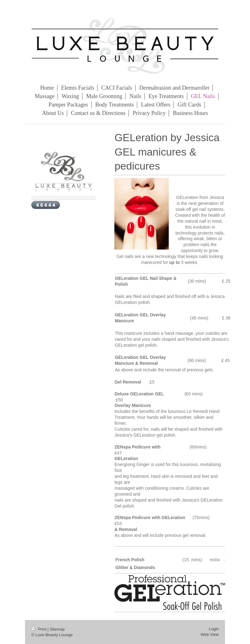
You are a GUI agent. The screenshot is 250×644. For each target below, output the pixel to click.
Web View (210, 634)
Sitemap (57, 629)
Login (214, 629)
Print (39, 629)
